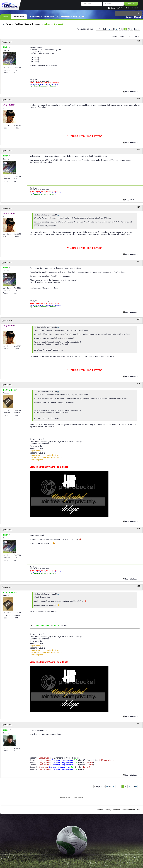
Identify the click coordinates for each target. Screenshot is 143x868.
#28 (139, 529)
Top (139, 810)
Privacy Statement (112, 810)
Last (137, 29)
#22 (139, 98)
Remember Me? (116, 8)
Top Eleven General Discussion (28, 24)
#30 (139, 724)
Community (35, 17)
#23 (139, 149)
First (111, 29)
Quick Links (65, 17)
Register (135, 8)
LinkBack (113, 36)
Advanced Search (134, 17)
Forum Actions (50, 17)
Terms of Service (128, 810)
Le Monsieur (57, 625)
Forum (6, 17)
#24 (139, 207)
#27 (139, 384)
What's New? (19, 17)
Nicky (47, 625)
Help (127, 8)
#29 (139, 586)
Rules (82, 17)
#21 (139, 41)
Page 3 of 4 (103, 29)
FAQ (75, 17)
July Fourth (40, 625)
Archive (100, 810)
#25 (139, 261)
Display (136, 36)
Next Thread (78, 798)
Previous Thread (66, 798)
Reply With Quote (131, 91)
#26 (139, 319)
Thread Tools (125, 36)
